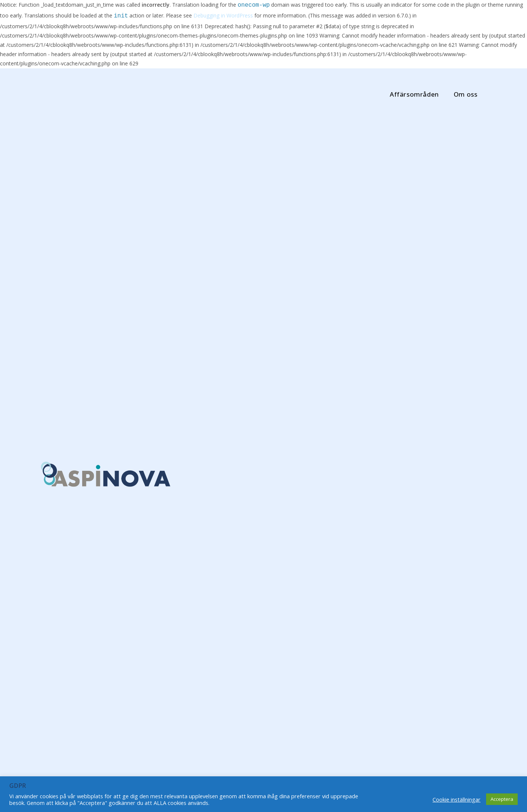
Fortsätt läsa (61, 589)
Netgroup (67, 633)
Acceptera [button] (502, 799)
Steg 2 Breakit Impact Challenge (85, 537)
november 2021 (391, 520)
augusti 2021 (387, 560)
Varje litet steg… (187, 531)
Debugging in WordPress (223, 16)
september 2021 (391, 546)
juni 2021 (383, 573)
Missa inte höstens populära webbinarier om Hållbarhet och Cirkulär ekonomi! (193, 701)
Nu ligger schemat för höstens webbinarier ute (297, 629)
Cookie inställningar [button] (457, 799)
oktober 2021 (388, 533)
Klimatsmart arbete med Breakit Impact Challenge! (300, 471)
